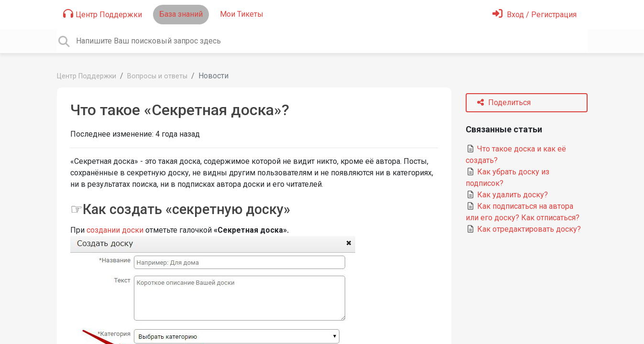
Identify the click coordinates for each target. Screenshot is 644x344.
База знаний (181, 14)
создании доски (115, 230)
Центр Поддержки (103, 14)
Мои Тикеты (242, 14)
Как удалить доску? (507, 195)
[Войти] (535, 15)
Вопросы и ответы (157, 76)
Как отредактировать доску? (523, 229)
